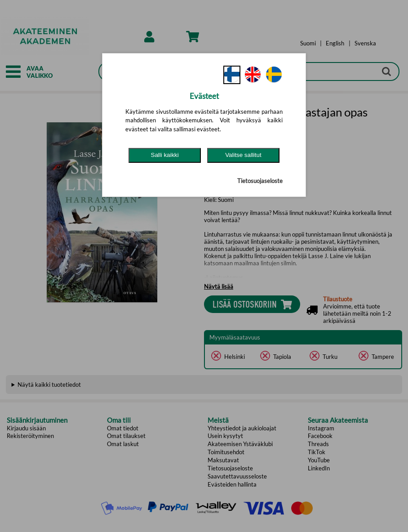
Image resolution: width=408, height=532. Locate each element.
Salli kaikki (165, 155)
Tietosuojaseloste (260, 181)
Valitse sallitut (243, 155)
